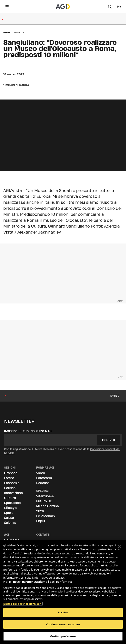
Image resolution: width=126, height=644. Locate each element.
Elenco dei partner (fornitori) (23, 602)
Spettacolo (12, 503)
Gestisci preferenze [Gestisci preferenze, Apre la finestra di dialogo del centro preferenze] (63, 636)
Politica (10, 488)
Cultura (10, 498)
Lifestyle (11, 508)
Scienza (10, 523)
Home (7, 32)
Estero (9, 478)
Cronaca (11, 473)
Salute (9, 518)
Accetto (63, 612)
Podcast (43, 483)
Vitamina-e (45, 496)
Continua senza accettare (63, 624)
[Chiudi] (119, 547)
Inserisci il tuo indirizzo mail (28, 431)
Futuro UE (44, 501)
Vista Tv (19, 32)
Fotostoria (44, 478)
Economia (12, 483)
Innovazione (13, 493)
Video (41, 473)
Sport (8, 513)
